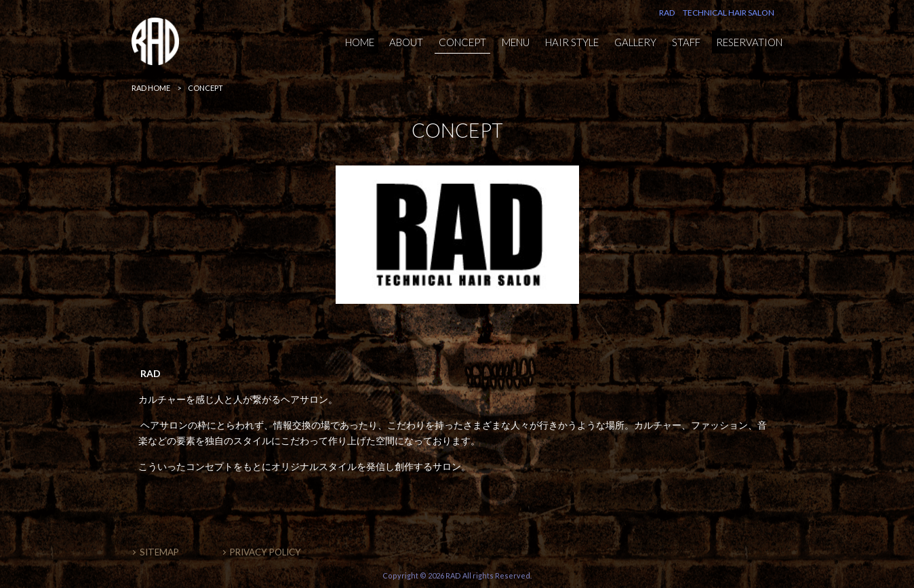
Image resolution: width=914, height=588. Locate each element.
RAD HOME (151, 88)
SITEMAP (159, 552)
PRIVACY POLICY (265, 552)
